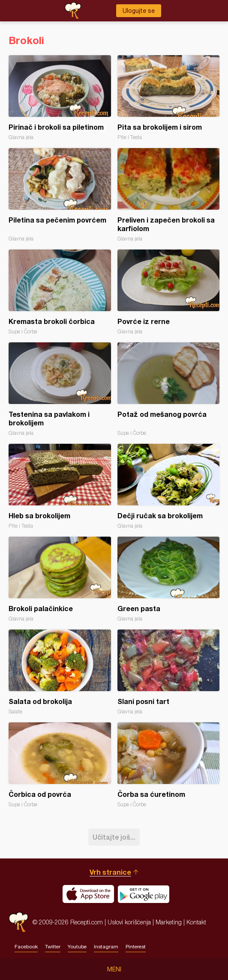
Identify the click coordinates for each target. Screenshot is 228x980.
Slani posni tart (169, 672)
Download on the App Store (88, 894)
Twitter (53, 947)
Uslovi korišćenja (129, 922)
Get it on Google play (144, 894)
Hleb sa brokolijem (60, 486)
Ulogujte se (139, 11)
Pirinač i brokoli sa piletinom (60, 98)
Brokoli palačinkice (60, 579)
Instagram (106, 947)
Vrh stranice (110, 872)
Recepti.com (18, 922)
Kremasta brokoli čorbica (60, 292)
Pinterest (136, 947)
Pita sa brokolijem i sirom (169, 98)
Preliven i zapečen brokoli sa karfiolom (169, 195)
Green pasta (169, 579)
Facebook (26, 947)
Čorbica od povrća (60, 765)
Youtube (77, 947)
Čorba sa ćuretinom (169, 765)
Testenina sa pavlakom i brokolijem (60, 389)
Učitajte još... (114, 837)
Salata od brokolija (60, 672)
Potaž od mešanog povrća (169, 389)
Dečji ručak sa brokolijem (169, 486)
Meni (114, 969)
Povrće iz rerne (169, 292)
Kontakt (196, 922)
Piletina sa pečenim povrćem (60, 195)
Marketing (169, 922)
